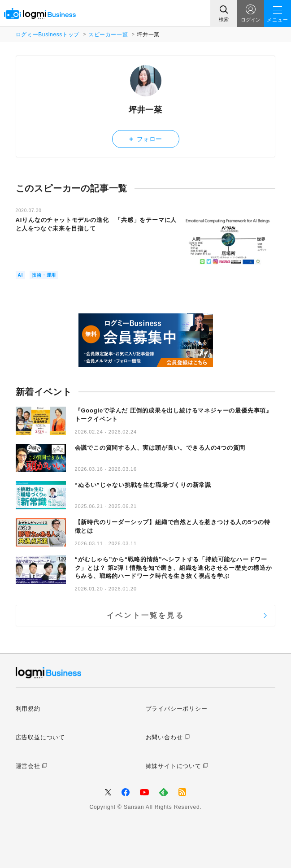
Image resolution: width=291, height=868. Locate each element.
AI (21, 275)
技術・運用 (44, 275)
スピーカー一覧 (108, 35)
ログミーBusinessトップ (48, 35)
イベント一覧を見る (145, 615)
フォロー (145, 139)
